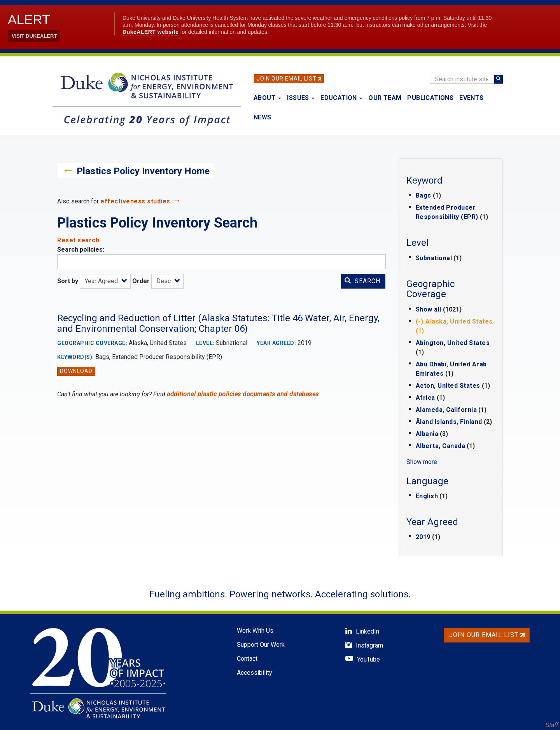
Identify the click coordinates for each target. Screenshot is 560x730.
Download (76, 371)
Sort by (68, 281)
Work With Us (255, 631)
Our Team (385, 98)
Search (362, 281)
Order (141, 281)
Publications (430, 98)
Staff (552, 725)
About (267, 98)
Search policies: (81, 249)
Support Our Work (261, 645)
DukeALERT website (151, 32)
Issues (301, 98)
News (262, 117)
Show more (422, 462)
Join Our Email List (287, 79)
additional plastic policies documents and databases (243, 394)
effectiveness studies (135, 201)
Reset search (78, 240)
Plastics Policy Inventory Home (143, 171)
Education (341, 98)
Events (471, 98)
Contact (247, 659)
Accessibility (255, 673)
